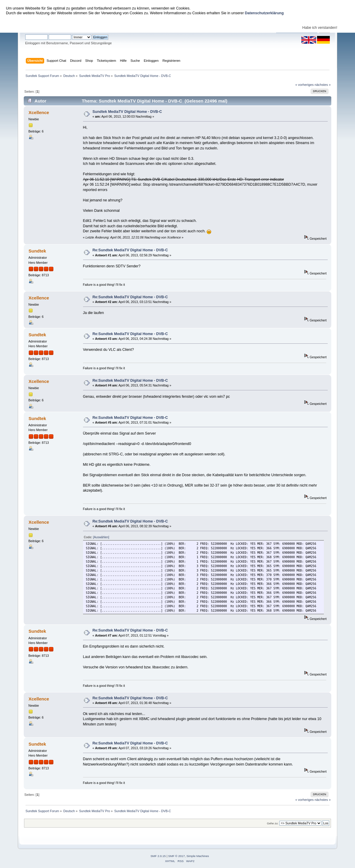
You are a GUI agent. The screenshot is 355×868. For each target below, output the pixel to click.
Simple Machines (198, 856)
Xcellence (39, 112)
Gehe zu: (273, 823)
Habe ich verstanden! (320, 28)
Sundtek (37, 251)
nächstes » (323, 85)
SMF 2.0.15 (158, 856)
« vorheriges (305, 85)
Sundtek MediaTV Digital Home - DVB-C (127, 112)
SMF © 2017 (176, 856)
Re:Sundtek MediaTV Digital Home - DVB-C (130, 250)
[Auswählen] (101, 537)
